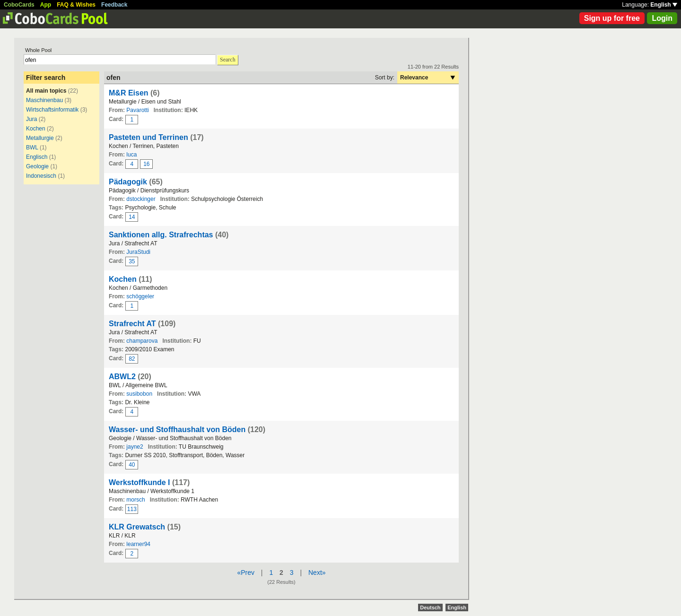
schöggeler (140, 296)
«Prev (246, 573)
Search (228, 60)
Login (662, 18)
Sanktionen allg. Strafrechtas (161, 235)
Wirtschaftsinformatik (52, 110)
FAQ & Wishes (76, 5)
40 (132, 465)
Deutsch (430, 607)
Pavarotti (137, 110)
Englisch (37, 157)
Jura (31, 119)
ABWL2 (122, 377)
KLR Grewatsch (137, 527)
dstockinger (141, 199)
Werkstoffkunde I (140, 482)
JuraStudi (138, 252)
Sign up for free (612, 18)
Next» (317, 573)
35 (132, 261)
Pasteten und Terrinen (148, 137)
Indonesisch (41, 176)
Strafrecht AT (132, 324)
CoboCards (19, 5)
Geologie (37, 166)
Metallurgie (41, 138)
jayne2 (135, 447)
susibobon (139, 394)
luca (131, 155)
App (46, 5)
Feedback (114, 5)
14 (132, 217)
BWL (32, 147)
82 (132, 359)
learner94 (138, 544)
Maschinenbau (44, 100)
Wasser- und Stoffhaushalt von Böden (177, 429)
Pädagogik (128, 182)
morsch (135, 500)
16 (146, 164)
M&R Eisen (129, 93)
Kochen (36, 129)
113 (132, 509)
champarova (142, 341)
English (664, 5)
